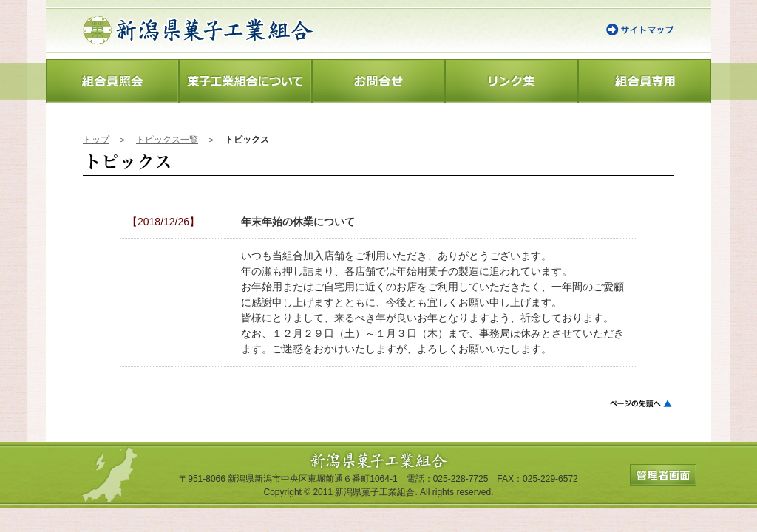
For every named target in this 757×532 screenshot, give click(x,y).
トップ (96, 140)
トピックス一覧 (167, 140)
